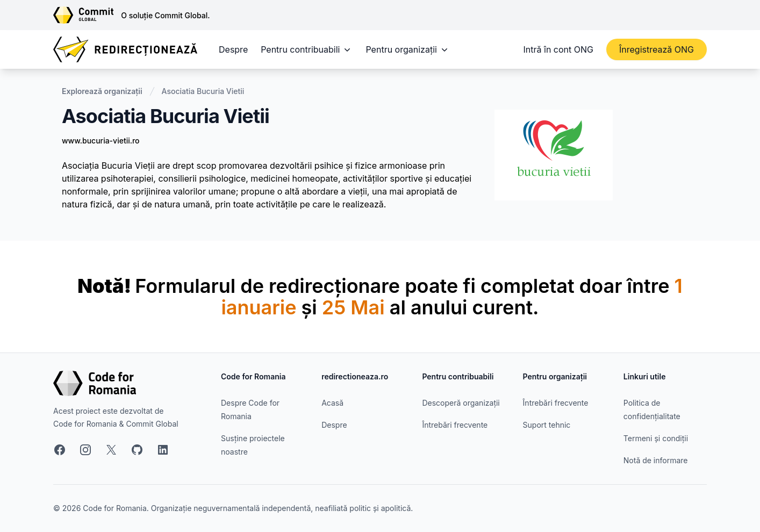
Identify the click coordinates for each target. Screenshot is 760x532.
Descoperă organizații (461, 403)
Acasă (332, 403)
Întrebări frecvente (455, 425)
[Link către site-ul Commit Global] (87, 15)
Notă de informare (656, 460)
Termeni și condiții (656, 438)
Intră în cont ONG (558, 49)
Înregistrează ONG (657, 49)
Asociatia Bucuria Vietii (203, 91)
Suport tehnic (547, 425)
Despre (233, 49)
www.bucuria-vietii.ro (101, 141)
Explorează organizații (102, 91)
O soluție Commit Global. (165, 15)
